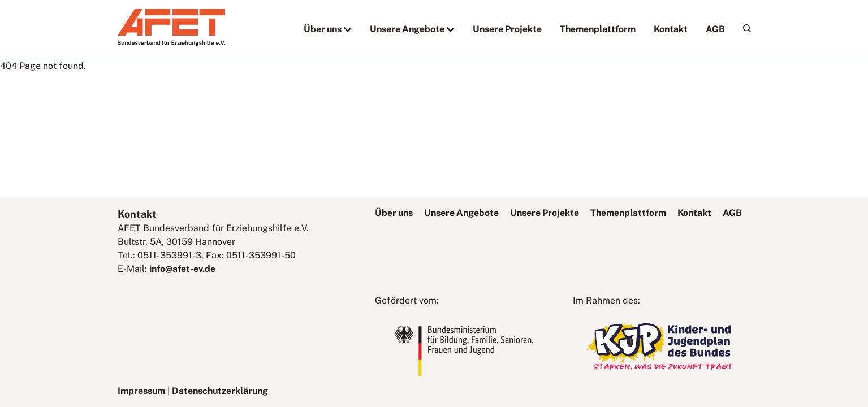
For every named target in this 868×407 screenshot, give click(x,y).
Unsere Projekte (507, 29)
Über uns (323, 29)
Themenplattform (598, 29)
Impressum (141, 391)
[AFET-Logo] (171, 43)
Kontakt (671, 29)
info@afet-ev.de (182, 269)
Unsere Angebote (407, 29)
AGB (715, 29)
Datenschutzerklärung (220, 391)
